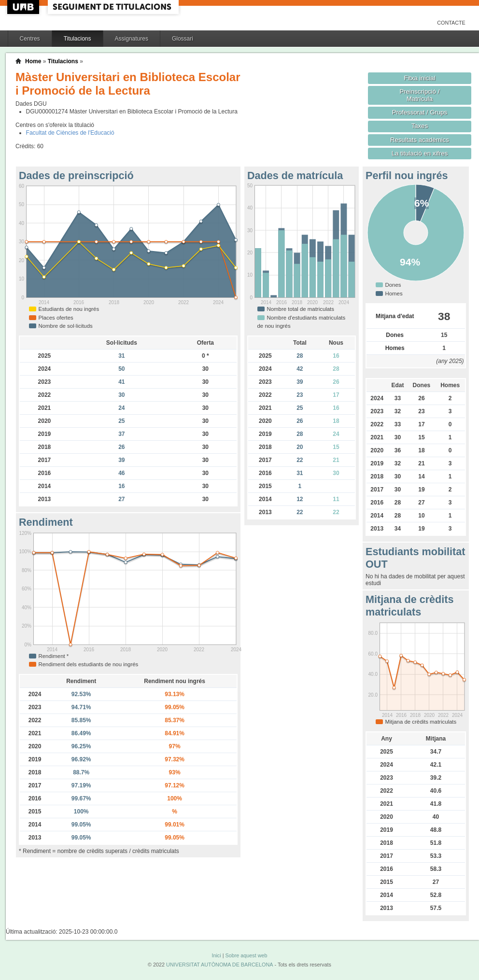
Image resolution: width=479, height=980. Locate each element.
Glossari (183, 39)
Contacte (451, 23)
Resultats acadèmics (420, 140)
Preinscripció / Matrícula (420, 95)
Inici (216, 955)
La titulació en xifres (420, 153)
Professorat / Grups (420, 112)
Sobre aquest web (246, 955)
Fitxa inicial (419, 78)
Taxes (420, 126)
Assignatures (132, 39)
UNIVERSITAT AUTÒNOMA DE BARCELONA (219, 965)
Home (33, 61)
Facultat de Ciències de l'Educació (70, 133)
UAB (24, 7)
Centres (30, 39)
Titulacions (77, 39)
